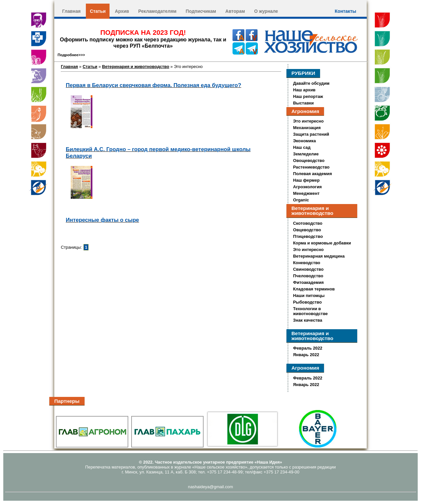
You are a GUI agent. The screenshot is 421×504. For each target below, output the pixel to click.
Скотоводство (308, 223)
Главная (71, 11)
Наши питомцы (309, 296)
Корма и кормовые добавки (322, 243)
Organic (301, 200)
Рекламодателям (157, 11)
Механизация (307, 128)
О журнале (266, 11)
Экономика (304, 141)
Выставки (303, 103)
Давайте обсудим (311, 83)
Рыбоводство (307, 302)
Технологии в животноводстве (310, 311)
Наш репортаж (308, 96)
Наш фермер (306, 180)
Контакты (346, 11)
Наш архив (304, 90)
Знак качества (308, 320)
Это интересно (308, 121)
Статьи (98, 11)
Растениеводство (311, 167)
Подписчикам (201, 11)
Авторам (235, 11)
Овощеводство (309, 160)
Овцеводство (307, 230)
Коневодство (307, 263)
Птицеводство (308, 236)
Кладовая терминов (314, 289)
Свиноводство (308, 269)
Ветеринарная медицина (319, 256)
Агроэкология (307, 187)
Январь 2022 (306, 355)
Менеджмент (306, 193)
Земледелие (306, 154)
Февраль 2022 (308, 348)
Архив (122, 11)
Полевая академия (312, 174)
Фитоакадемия (308, 282)
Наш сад (302, 147)
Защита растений (311, 134)
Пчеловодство (308, 276)
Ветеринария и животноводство (136, 67)
